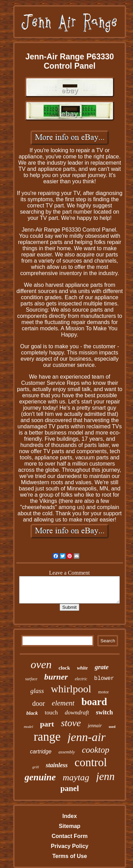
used (112, 727)
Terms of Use (70, 856)
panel (70, 788)
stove (71, 723)
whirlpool (71, 689)
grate (101, 667)
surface (31, 679)
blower (104, 679)
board (94, 702)
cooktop (95, 750)
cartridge (41, 752)
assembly (67, 752)
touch (51, 713)
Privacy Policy (70, 846)
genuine (40, 777)
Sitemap (70, 826)
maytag (76, 777)
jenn (105, 776)
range (47, 737)
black (32, 713)
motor (103, 692)
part (47, 724)
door (39, 703)
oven (41, 664)
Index (70, 816)
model (29, 726)
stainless (57, 765)
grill (36, 767)
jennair (95, 726)
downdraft (77, 713)
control (91, 762)
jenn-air (87, 737)
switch (104, 712)
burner (56, 677)
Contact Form (70, 836)
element (63, 703)
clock (64, 668)
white (82, 668)
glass (37, 691)
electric (81, 679)
